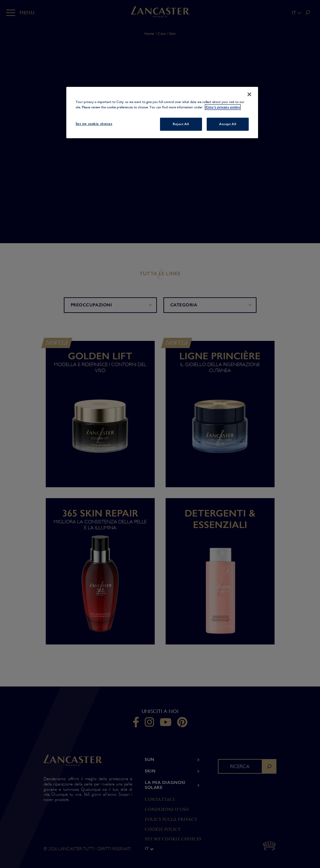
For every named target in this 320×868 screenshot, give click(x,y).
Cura (162, 34)
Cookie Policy (163, 829)
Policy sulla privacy (171, 819)
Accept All (228, 124)
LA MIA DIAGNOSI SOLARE (165, 785)
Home (149, 34)
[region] (162, 113)
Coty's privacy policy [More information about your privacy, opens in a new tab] (223, 107)
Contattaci (160, 799)
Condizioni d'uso (167, 809)
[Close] (249, 94)
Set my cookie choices (173, 839)
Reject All (181, 124)
